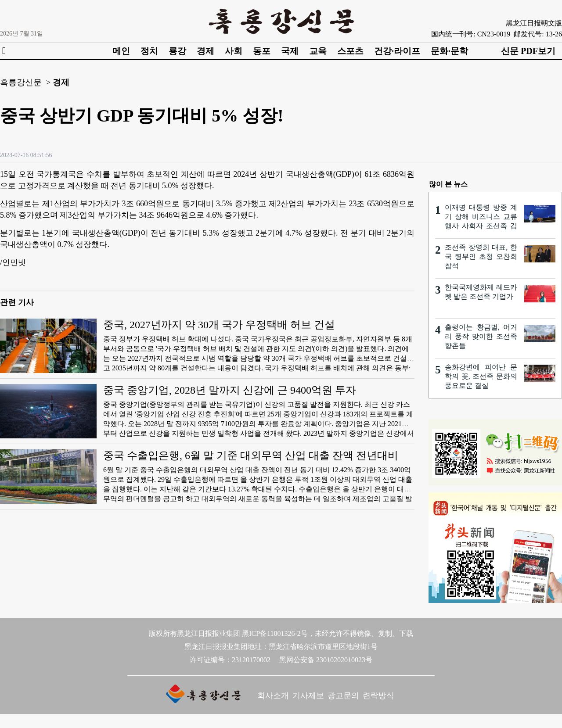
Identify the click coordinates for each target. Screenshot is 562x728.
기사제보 (308, 696)
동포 (262, 51)
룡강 (177, 51)
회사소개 (273, 696)
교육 (318, 51)
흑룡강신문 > (25, 82)
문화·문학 (449, 51)
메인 (121, 51)
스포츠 (350, 51)
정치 (149, 51)
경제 (205, 51)
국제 (290, 51)
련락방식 (378, 696)
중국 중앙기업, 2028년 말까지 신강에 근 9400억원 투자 (230, 390)
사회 (234, 51)
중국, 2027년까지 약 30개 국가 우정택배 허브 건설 (219, 325)
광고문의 (343, 696)
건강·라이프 (397, 51)
